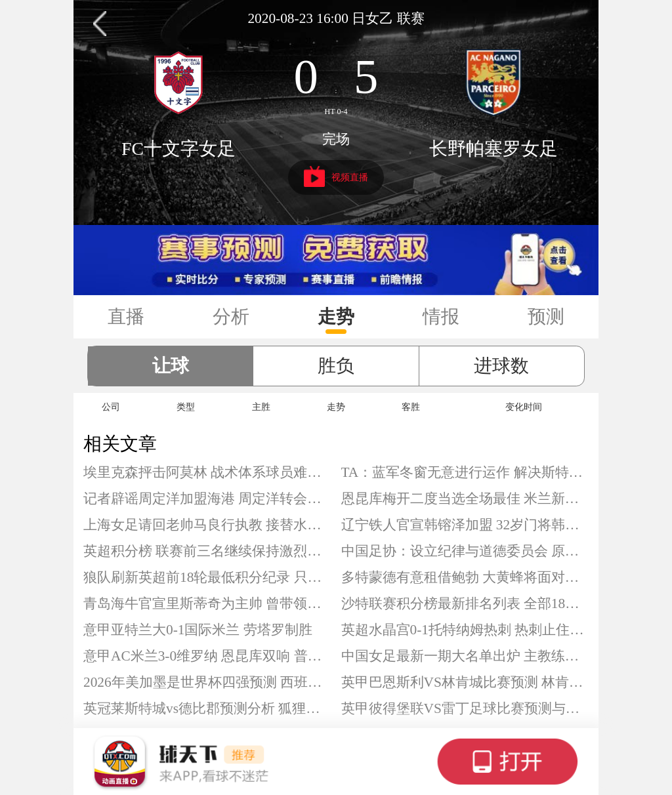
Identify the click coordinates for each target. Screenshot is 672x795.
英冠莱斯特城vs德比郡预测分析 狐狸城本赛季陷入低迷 (207, 708)
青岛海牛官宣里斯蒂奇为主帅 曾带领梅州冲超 (207, 603)
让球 (171, 366)
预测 (546, 316)
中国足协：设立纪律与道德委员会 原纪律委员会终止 (465, 551)
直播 (126, 316)
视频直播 (336, 176)
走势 (336, 316)
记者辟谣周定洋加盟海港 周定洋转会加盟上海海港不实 (207, 499)
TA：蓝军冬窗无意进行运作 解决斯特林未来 (465, 472)
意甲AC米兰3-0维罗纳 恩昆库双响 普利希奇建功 (207, 656)
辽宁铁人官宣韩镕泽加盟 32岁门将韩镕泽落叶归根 (465, 525)
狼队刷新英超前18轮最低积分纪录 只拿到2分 (207, 577)
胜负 (336, 366)
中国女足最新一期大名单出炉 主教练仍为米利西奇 (465, 656)
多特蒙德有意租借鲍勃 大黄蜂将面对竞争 (465, 577)
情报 (441, 316)
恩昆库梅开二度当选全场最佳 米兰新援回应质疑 (465, 499)
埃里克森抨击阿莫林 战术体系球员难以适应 (207, 472)
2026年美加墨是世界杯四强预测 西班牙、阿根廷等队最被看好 (207, 682)
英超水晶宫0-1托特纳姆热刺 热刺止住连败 (465, 630)
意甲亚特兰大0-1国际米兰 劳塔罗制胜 (198, 630)
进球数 (501, 366)
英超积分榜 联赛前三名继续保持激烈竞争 (207, 551)
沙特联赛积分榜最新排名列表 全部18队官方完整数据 (465, 603)
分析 (231, 316)
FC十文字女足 (178, 149)
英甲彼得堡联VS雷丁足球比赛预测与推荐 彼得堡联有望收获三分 (465, 708)
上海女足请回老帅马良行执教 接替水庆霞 (207, 525)
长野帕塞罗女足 (493, 149)
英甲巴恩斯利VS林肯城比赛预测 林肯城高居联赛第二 (465, 682)
